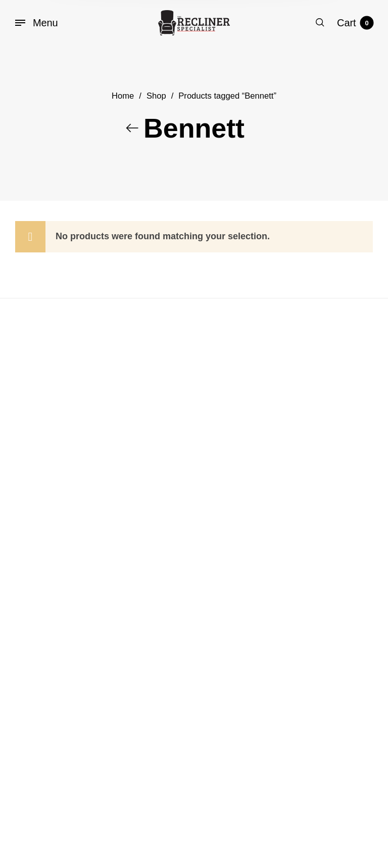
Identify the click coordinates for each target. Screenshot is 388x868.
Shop (156, 98)
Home (123, 98)
